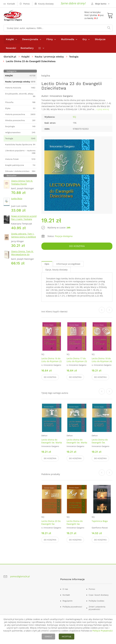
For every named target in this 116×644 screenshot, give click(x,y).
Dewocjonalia (30, 39)
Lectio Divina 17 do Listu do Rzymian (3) (77, 360)
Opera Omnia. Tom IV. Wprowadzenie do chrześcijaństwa (22, 254)
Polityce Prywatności (103, 631)
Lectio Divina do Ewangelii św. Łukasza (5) (75, 524)
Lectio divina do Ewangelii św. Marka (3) (77, 443)
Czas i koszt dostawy (99, 595)
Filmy (50, 39)
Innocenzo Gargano (61, 96)
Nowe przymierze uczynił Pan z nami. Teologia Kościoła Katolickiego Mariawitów (24, 221)
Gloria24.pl (10, 57)
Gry (85, 39)
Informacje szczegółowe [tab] (68, 264)
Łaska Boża (17, 198)
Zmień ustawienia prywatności (97, 608)
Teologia (75, 57)
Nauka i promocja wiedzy (50, 57)
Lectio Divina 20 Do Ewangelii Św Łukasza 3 (51, 524)
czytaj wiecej (103, 109)
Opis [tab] (47, 264)
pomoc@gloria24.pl (20, 576)
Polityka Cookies (96, 601)
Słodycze (100, 39)
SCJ (74, 117)
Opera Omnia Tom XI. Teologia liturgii (22, 182)
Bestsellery (27, 48)
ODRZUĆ (48, 637)
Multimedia (68, 39)
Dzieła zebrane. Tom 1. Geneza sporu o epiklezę (24, 235)
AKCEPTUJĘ (67, 637)
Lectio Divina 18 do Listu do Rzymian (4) (102, 360)
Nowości (11, 48)
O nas (65, 589)
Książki (10, 39)
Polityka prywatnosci (72, 607)
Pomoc (92, 589)
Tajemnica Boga (100, 521)
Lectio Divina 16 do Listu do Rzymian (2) (52, 360)
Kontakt (66, 595)
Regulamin (68, 601)
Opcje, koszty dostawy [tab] (56, 270)
